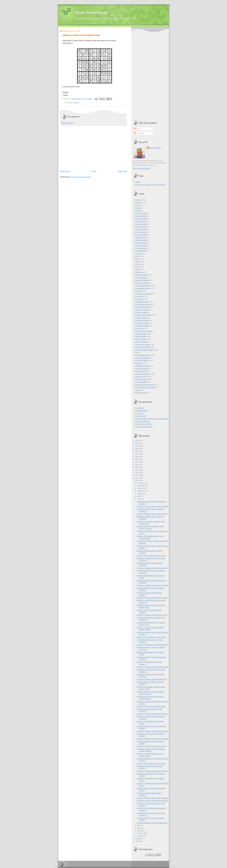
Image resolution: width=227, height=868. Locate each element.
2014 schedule (141, 221)
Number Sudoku (142, 342)
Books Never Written (144, 286)
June (139, 499)
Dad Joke (140, 299)
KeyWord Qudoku (143, 320)
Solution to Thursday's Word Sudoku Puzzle (152, 568)
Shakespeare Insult (143, 366)
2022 (137, 449)
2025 (137, 441)
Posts (137, 129)
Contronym (140, 296)
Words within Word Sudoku (146, 387)
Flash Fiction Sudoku (144, 304)
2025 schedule (141, 251)
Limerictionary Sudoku (144, 331)
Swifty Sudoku (141, 377)
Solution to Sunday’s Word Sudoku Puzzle (152, 746)
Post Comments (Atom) (81, 177)
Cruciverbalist (141, 416)
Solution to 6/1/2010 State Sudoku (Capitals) (152, 798)
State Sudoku (141, 371)
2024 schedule (141, 248)
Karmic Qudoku (142, 318)
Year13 (139, 390)
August (140, 494)
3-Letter (139, 253)
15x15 (138, 208)
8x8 (138, 267)
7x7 (138, 264)
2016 (137, 465)
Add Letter (140, 272)
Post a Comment (68, 123)
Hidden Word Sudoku (144, 315)
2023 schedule (141, 245)
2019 (137, 457)
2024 (137, 443)
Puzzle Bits (140, 408)
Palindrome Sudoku (143, 347)
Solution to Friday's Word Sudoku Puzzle (151, 556)
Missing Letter (141, 334)
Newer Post (65, 171)
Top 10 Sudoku (142, 382)
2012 (137, 475)
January (140, 836)
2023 (137, 446)
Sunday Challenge (143, 374)
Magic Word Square (92, 13)
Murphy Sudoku (142, 339)
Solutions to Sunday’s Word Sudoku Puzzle (152, 615)
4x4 (138, 256)
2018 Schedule (142, 232)
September (141, 491)
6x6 (138, 261)
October (140, 488)
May (139, 826)
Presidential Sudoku (143, 355)
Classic (76, 102)
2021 (137, 451)
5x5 (138, 259)
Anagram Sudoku (142, 280)
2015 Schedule (142, 224)
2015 (137, 467)
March (140, 831)
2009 (137, 839)
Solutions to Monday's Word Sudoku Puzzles (153, 739)
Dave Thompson (78, 99)
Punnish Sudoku (142, 360)
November (141, 486)
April (139, 828)
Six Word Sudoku (142, 369)
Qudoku (139, 363)
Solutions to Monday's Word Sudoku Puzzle (152, 598)
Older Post (122, 171)
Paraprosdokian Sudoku (145, 350)
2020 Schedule (142, 237)
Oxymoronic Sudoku (143, 345)
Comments (139, 133)
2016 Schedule (142, 227)
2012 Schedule (142, 216)
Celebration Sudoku (143, 288)
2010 (137, 480)
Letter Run (140, 328)
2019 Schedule (142, 235)
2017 (137, 462)
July (139, 496)
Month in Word (141, 336)
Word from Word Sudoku (145, 385)
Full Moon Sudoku (143, 307)
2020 (137, 454)
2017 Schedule (142, 229)
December (141, 483)
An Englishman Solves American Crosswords (152, 419)
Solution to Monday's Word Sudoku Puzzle (152, 514)
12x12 (138, 203)
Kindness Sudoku (142, 323)
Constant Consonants (144, 294)
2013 (137, 472)
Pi (137, 352)
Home (94, 171)
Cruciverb (140, 413)
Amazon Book (141, 278)
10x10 (138, 200)
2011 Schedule (142, 213)
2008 (137, 841)
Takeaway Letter (142, 379)
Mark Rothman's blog (144, 424)
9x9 (71, 102)
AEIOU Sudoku (142, 275)
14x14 (138, 205)
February (140, 833)
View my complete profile (142, 168)
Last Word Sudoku (143, 326)
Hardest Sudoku (142, 312)
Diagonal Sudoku (142, 302)
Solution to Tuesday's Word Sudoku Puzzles (152, 506)
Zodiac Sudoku (142, 393)
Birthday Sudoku (142, 283)
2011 (137, 478)
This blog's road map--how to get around (151, 185)
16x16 (138, 211)
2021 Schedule (142, 240)
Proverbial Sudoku (143, 358)
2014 (137, 470)
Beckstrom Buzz (142, 411)
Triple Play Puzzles (143, 421)
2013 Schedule (142, 219)
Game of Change (142, 310)
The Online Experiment (144, 427)
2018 (137, 459)
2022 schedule (141, 243)
